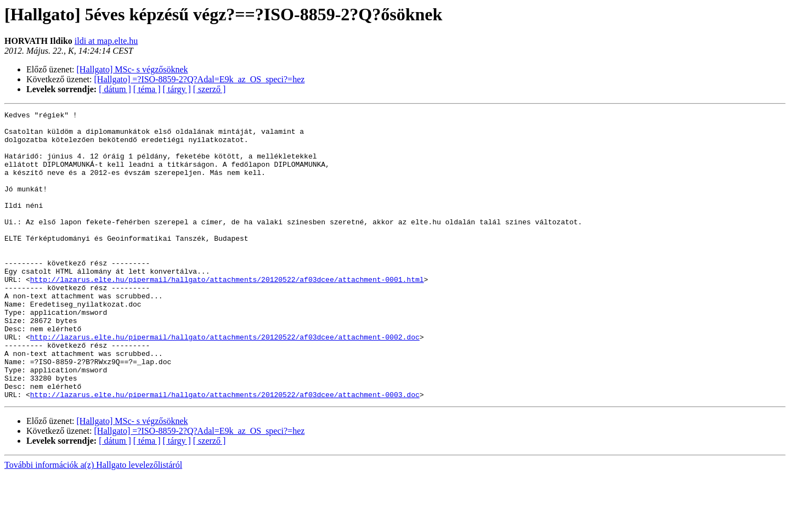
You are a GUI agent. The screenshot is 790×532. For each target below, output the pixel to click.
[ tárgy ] (177, 89)
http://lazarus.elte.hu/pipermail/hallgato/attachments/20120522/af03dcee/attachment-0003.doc (225, 452)
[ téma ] (147, 89)
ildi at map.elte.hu (106, 41)
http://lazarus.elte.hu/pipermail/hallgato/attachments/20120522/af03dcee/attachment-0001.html (227, 314)
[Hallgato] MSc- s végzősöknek (132, 69)
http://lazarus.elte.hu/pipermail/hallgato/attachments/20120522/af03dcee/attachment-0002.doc (225, 383)
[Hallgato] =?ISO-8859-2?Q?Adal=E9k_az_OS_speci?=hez (200, 79)
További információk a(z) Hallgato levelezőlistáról (93, 522)
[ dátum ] (115, 89)
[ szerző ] (210, 89)
